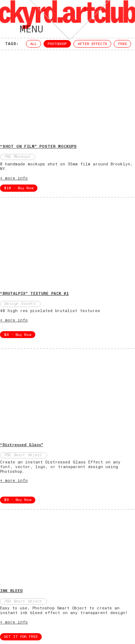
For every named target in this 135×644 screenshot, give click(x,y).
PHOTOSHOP (57, 44)
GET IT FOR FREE (21, 637)
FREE (123, 44)
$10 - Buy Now (19, 188)
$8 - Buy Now (18, 335)
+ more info (14, 178)
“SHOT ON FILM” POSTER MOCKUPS (38, 146)
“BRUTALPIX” (34, 294)
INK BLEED (11, 591)
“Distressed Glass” (22, 445)
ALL (33, 44)
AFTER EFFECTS (92, 44)
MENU (23, 29)
